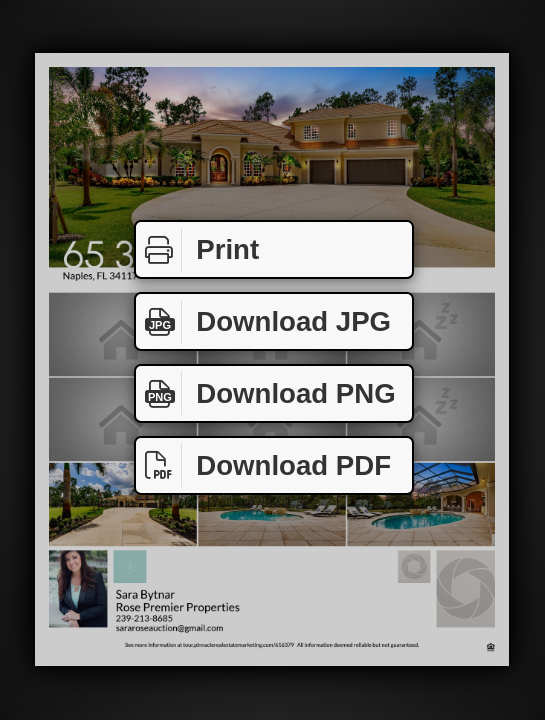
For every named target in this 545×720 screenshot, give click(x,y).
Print (197, 250)
